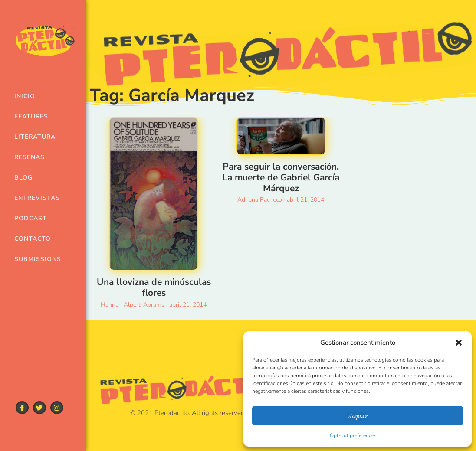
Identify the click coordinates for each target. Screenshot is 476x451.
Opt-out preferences (353, 435)
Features (31, 116)
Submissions (31, 259)
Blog (23, 178)
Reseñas (30, 157)
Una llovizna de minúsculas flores (154, 287)
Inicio (25, 96)
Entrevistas (31, 198)
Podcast (31, 218)
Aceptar (358, 416)
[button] (459, 343)
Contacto (31, 239)
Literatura (31, 137)
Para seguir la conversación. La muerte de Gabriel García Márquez (281, 177)
